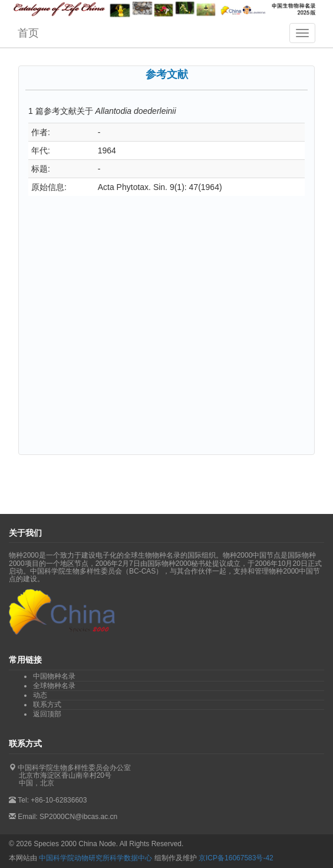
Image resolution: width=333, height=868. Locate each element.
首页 (28, 33)
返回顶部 (47, 714)
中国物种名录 (54, 676)
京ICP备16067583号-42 (236, 858)
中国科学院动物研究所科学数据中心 (95, 858)
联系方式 (47, 705)
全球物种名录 (54, 686)
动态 (40, 695)
